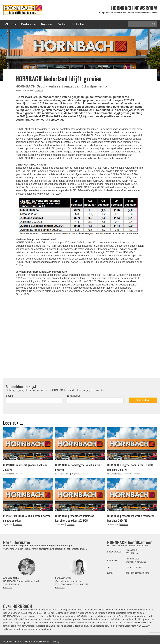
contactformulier (78, 549)
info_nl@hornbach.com (137, 573)
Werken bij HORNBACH (37, 642)
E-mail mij (8, 588)
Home (11, 24)
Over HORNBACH (12, 642)
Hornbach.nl (77, 24)
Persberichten (29, 24)
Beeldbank (47, 24)
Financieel (39, 91)
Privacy (56, 642)
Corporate (75, 474)
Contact (62, 24)
